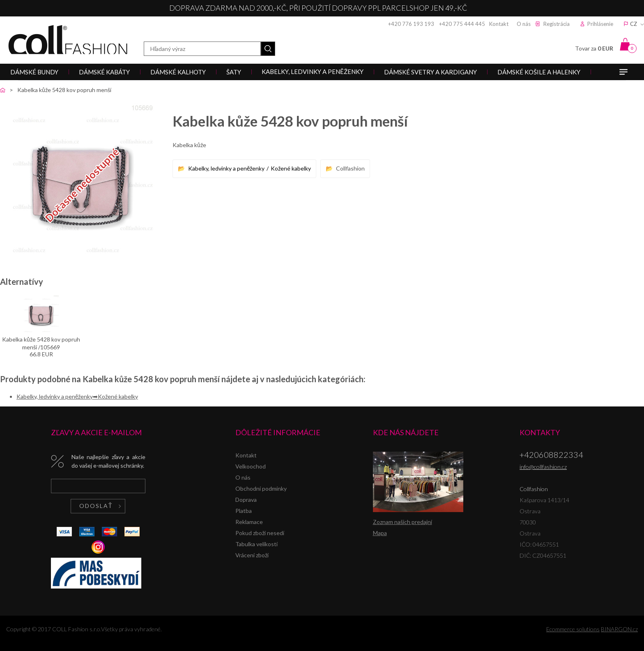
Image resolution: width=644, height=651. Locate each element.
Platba (244, 511)
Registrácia (557, 24)
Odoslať (96, 506)
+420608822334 (551, 455)
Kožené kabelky (291, 168)
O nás (524, 24)
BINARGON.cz (619, 629)
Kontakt (499, 24)
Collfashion (68, 40)
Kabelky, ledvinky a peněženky (226, 168)
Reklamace (249, 522)
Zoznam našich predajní (402, 522)
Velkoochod (251, 466)
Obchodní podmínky (261, 488)
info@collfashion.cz (543, 467)
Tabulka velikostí (256, 544)
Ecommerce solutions (573, 629)
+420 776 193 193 (411, 24)
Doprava (246, 500)
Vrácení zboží (252, 555)
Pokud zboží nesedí (260, 533)
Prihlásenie (600, 24)
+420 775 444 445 (462, 24)
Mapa (380, 533)
